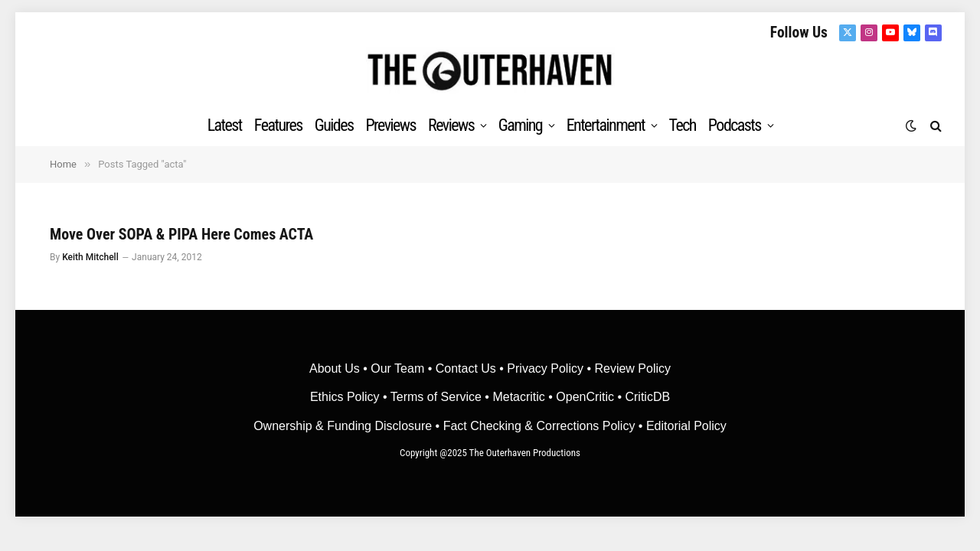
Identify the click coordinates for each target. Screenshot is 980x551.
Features (278, 125)
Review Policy (632, 368)
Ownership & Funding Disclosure (344, 426)
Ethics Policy (346, 397)
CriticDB (647, 397)
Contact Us (466, 368)
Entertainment (606, 125)
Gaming (520, 125)
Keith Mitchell (90, 257)
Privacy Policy (545, 368)
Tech (683, 125)
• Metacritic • (519, 397)
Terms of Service (436, 397)
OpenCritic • (590, 397)
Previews (390, 125)
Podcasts (735, 125)
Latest (225, 125)
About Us (336, 368)
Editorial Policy (686, 426)
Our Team (397, 368)
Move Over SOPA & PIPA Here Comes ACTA (181, 234)
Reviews (451, 125)
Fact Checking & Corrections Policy (539, 426)
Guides (334, 125)
